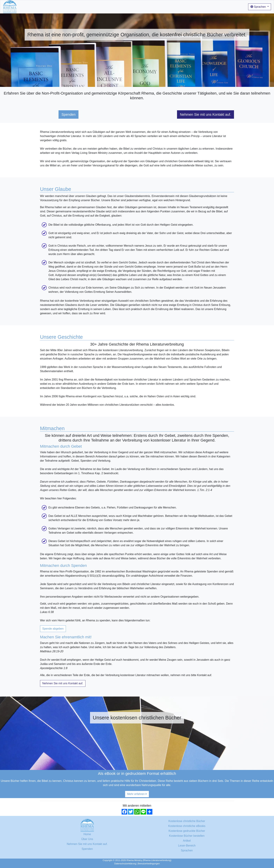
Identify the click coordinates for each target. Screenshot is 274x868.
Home (23, 7)
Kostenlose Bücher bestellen (187, 836)
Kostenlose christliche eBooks (187, 826)
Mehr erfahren (137, 794)
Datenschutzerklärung (125, 864)
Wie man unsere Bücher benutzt (104, 7)
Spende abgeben (53, 629)
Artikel (131, 7)
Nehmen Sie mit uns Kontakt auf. (206, 114)
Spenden (68, 114)
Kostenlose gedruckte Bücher (187, 831)
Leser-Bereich (187, 846)
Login (141, 7)
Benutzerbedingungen (149, 864)
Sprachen (259, 7)
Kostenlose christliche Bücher (48, 7)
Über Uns (75, 7)
